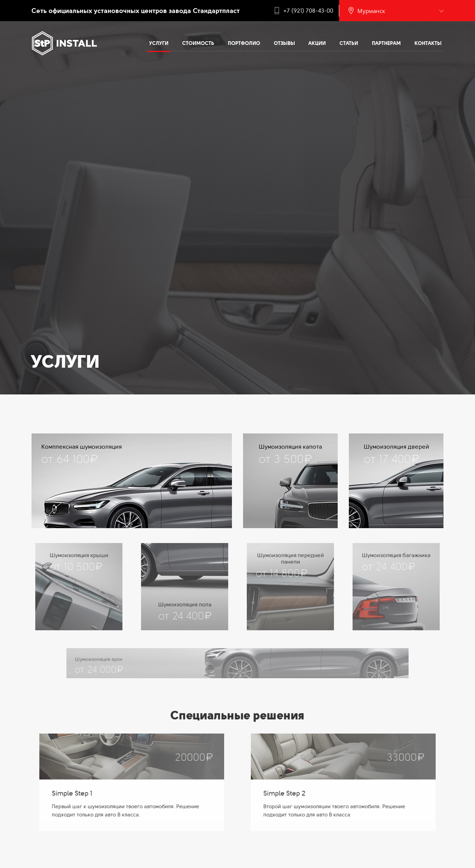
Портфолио (244, 43)
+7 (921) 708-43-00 (308, 11)
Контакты (428, 43)
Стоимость (198, 43)
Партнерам (386, 43)
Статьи (349, 43)
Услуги (159, 43)
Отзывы (284, 43)
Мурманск (371, 11)
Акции (317, 43)
